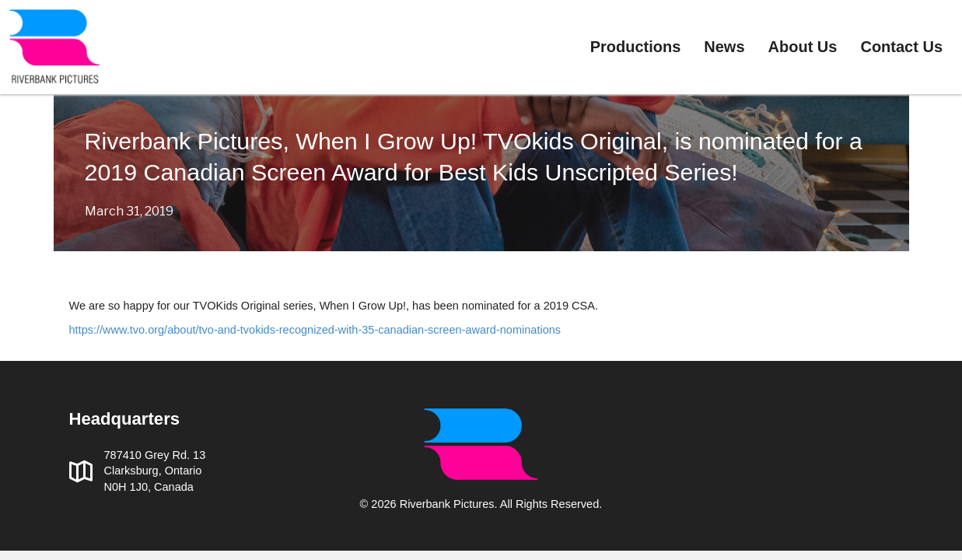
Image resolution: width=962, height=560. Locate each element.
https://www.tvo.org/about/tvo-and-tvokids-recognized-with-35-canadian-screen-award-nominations (315, 330)
